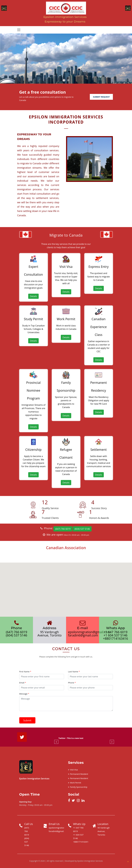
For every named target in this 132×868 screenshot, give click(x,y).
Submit (27, 720)
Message (24, 694)
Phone (72, 683)
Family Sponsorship (78, 787)
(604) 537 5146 (82, 529)
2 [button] (68, 80)
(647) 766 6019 (63, 529)
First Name (25, 672)
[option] (66, 59)
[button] (66, 587)
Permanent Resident (78, 774)
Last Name (74, 672)
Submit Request (101, 97)
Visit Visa (73, 770)
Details (33, 296)
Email (23, 683)
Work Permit (75, 783)
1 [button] (64, 80)
